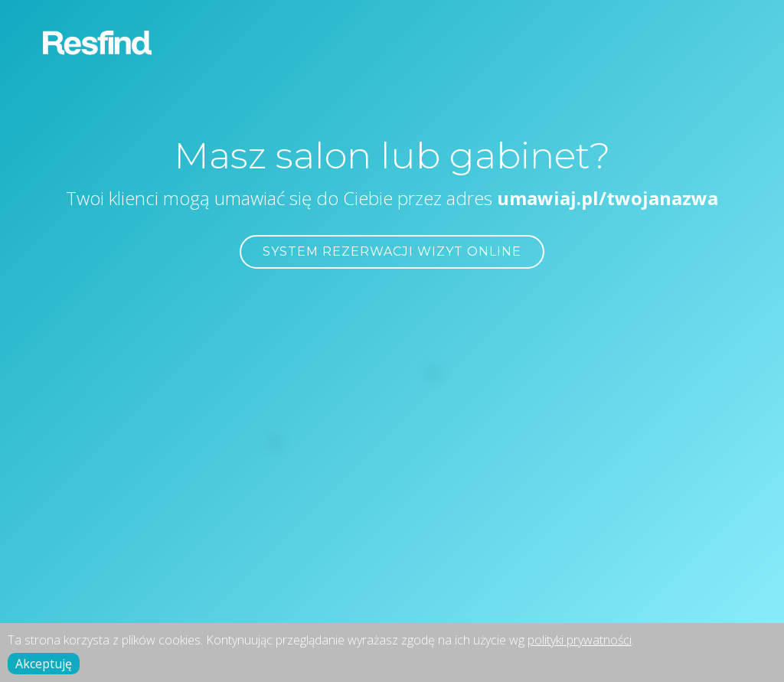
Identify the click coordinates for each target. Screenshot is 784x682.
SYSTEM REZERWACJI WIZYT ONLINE (392, 251)
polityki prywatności (580, 640)
